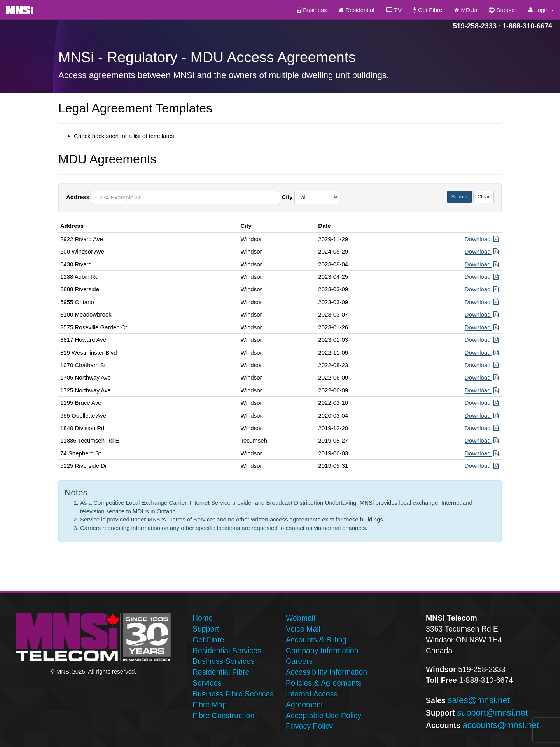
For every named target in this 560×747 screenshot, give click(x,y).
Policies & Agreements (324, 683)
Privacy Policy (309, 726)
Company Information (322, 651)
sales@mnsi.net (479, 700)
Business (312, 10)
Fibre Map (210, 705)
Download (482, 239)
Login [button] (541, 10)
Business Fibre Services (233, 694)
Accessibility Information (326, 672)
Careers (299, 661)
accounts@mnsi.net (501, 725)
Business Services (223, 661)
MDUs (465, 10)
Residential (356, 10)
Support (503, 10)
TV (394, 10)
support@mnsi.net (492, 713)
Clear (484, 197)
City (287, 197)
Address (78, 197)
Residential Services (227, 651)
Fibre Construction (223, 716)
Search (459, 197)
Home (203, 618)
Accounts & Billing (316, 640)
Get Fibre (428, 10)
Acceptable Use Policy (324, 716)
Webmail (301, 618)
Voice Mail (303, 629)
